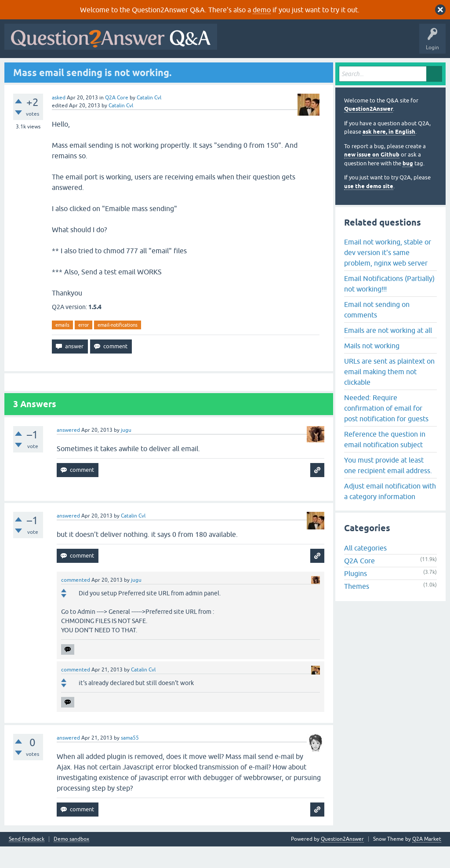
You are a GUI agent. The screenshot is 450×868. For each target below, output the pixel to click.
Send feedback (27, 861)
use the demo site (369, 207)
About (278, 69)
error (83, 346)
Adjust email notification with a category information (390, 512)
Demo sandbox (71, 861)
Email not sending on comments (377, 331)
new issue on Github (372, 176)
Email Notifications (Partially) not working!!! (389, 305)
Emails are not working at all (388, 351)
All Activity (22, 69)
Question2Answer (368, 130)
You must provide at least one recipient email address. (388, 486)
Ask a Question (219, 69)
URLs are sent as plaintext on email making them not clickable (389, 393)
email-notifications (118, 346)
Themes (357, 608)
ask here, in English (389, 153)
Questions (57, 69)
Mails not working (372, 367)
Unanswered (122, 69)
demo (262, 10)
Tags (155, 69)
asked (59, 119)
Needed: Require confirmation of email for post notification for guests (386, 429)
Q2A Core (117, 119)
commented (76, 602)
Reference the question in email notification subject (385, 460)
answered (68, 452)
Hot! (88, 69)
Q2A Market (427, 861)
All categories (365, 569)
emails (62, 346)
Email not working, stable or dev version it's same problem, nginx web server (388, 274)
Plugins (356, 595)
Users (183, 69)
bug (408, 184)
